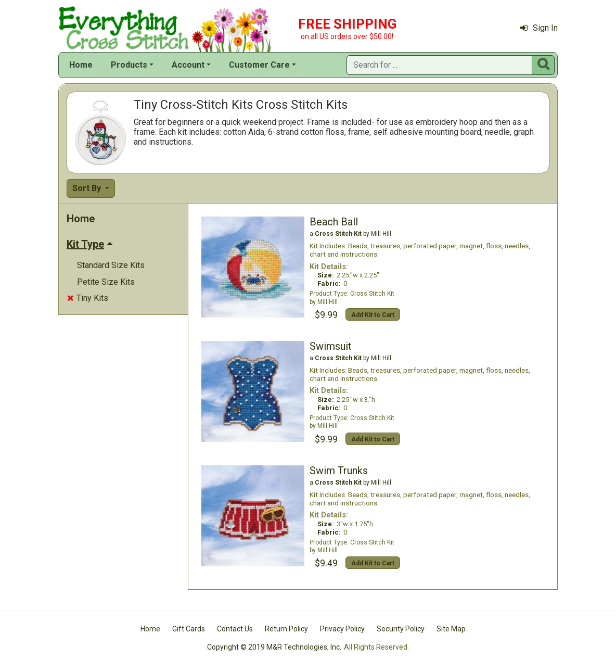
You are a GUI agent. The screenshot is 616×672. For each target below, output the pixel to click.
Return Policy (286, 629)
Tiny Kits (88, 298)
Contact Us (235, 629)
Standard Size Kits (111, 265)
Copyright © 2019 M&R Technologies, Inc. (274, 647)
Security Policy (401, 629)
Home (81, 65)
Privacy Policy (342, 629)
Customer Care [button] (259, 65)
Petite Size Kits (106, 282)
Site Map (451, 629)
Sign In (539, 28)
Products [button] (129, 65)
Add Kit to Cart (373, 315)
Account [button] (188, 65)
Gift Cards (189, 629)
